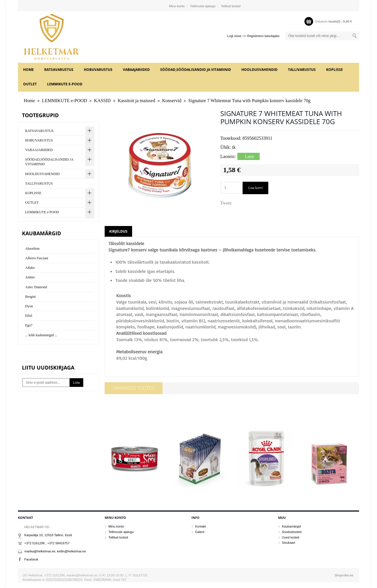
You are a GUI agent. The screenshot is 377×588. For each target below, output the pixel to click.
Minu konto (177, 6)
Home (28, 70)
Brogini (31, 297)
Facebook (31, 559)
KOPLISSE (335, 70)
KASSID (102, 101)
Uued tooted (291, 537)
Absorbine (32, 249)
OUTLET (30, 84)
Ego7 (29, 325)
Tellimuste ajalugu (203, 6)
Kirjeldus (118, 231)
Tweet (226, 203)
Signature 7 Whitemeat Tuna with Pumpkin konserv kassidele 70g (249, 101)
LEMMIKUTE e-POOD (65, 84)
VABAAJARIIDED (136, 70)
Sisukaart (289, 543)
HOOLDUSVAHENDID (259, 70)
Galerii (200, 532)
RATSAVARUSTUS (59, 70)
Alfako (30, 268)
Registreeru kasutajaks (263, 36)
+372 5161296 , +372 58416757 (47, 543)
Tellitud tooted (231, 6)
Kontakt (200, 526)
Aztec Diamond (36, 287)
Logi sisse (234, 36)
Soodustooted (292, 532)
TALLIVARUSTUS (302, 70)
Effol (29, 316)
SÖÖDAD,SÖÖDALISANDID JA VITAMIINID (196, 70)
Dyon (29, 306)
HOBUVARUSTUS (98, 70)
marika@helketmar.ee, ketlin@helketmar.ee (55, 551)
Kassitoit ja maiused (136, 101)
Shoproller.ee (344, 575)
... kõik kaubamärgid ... (41, 335)
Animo (30, 277)
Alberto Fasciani (37, 258)
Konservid (172, 101)
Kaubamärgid (291, 526)
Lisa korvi (255, 188)
